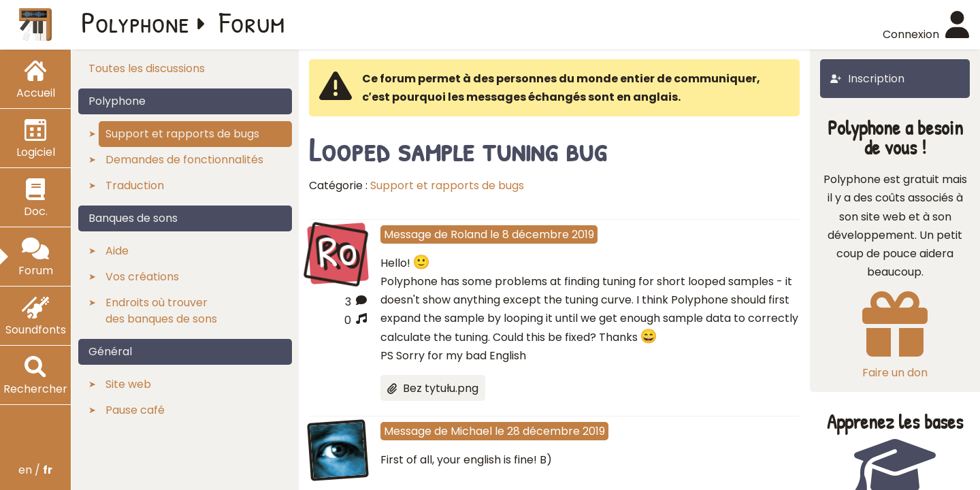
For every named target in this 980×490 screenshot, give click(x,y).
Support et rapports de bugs (447, 185)
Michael (471, 431)
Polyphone (135, 22)
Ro (337, 252)
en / (35, 470)
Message (408, 234)
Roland (469, 234)
